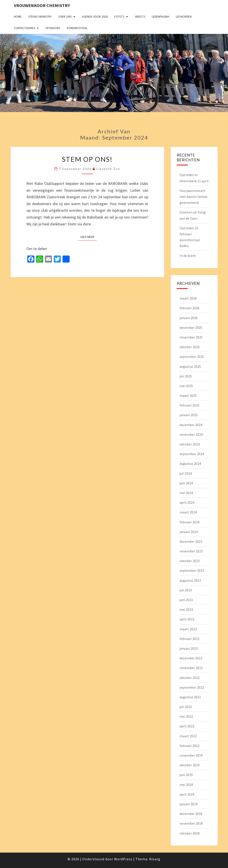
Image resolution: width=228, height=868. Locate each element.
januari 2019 (189, 804)
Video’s (140, 17)
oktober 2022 (190, 678)
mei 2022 (186, 716)
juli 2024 (186, 473)
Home (18, 17)
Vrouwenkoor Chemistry (42, 5)
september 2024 (192, 454)
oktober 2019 (190, 765)
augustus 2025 (190, 366)
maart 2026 (188, 298)
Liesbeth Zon (108, 169)
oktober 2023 (190, 561)
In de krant (188, 256)
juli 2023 (186, 590)
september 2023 (192, 570)
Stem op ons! (87, 159)
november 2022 (191, 668)
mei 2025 (186, 386)
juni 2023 (186, 600)
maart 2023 (188, 629)
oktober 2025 (190, 347)
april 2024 (187, 502)
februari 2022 (189, 746)
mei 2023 (186, 609)
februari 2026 (189, 308)
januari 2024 (189, 532)
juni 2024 (186, 483)
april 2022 (187, 726)
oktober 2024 (190, 444)
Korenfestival (77, 28)
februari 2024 (189, 522)
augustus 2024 (190, 463)
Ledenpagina (160, 17)
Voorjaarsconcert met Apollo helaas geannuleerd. (193, 197)
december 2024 (191, 425)
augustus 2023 (190, 580)
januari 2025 (189, 415)
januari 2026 (189, 318)
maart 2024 (188, 512)
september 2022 (192, 687)
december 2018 (191, 814)
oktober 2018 (190, 833)
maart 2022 (188, 736)
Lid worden (184, 17)
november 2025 (191, 337)
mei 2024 (186, 493)
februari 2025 (189, 405)
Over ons (65, 17)
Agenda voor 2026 (95, 17)
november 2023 (191, 551)
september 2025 (192, 357)
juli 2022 (186, 707)
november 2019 (191, 755)
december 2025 (191, 327)
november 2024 (191, 434)
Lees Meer (89, 237)
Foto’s (119, 17)
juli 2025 (186, 376)
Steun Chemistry (40, 17)
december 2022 (191, 658)
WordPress (123, 859)
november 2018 (191, 823)
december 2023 (191, 541)
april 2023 (187, 619)
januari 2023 (189, 648)
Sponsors (53, 28)
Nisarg (155, 859)
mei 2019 (186, 785)
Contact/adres (25, 28)
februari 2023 (189, 639)
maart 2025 (188, 395)
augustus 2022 (190, 697)
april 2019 (187, 794)
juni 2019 (186, 775)
